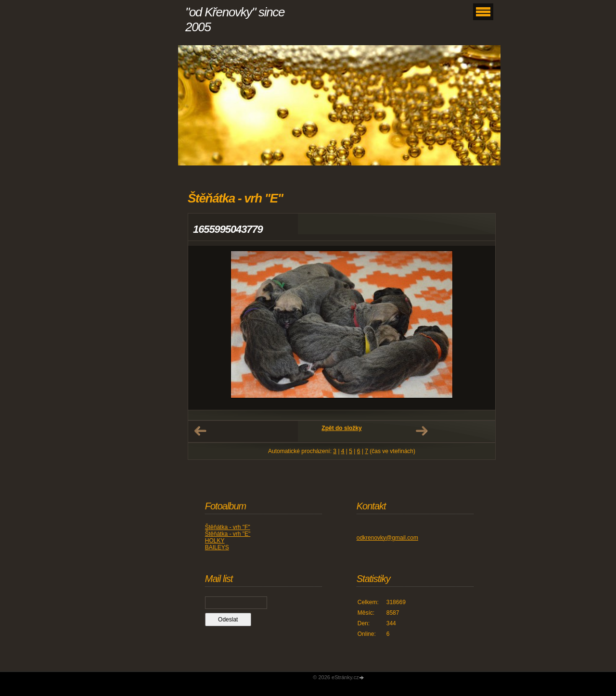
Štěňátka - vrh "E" (228, 534)
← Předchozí (200, 431)
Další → (422, 431)
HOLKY (215, 541)
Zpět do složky (341, 428)
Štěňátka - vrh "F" (228, 527)
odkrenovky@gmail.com (387, 538)
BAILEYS (217, 547)
